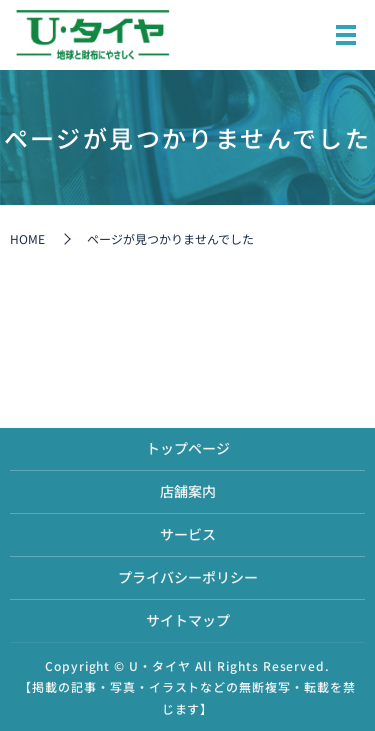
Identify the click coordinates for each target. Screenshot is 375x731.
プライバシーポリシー (188, 577)
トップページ (188, 448)
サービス (188, 534)
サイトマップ (188, 620)
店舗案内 (188, 491)
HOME (27, 238)
